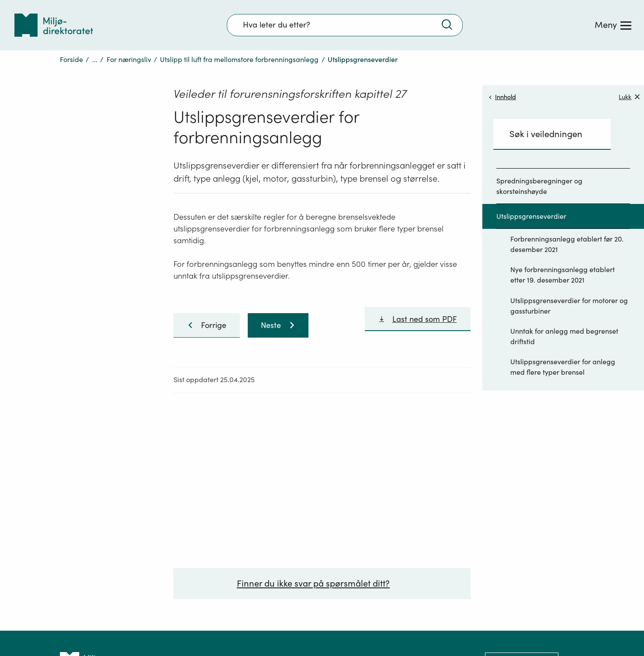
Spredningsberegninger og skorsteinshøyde (539, 186)
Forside (71, 59)
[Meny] (613, 25)
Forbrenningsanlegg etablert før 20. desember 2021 (567, 244)
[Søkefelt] (345, 25)
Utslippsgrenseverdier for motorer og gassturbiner (569, 306)
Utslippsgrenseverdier (531, 216)
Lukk (629, 97)
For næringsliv (129, 59)
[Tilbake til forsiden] (54, 25)
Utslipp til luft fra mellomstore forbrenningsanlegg (239, 59)
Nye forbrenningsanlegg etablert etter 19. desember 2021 (563, 275)
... (95, 59)
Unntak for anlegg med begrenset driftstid (564, 336)
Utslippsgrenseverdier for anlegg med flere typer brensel (563, 367)
